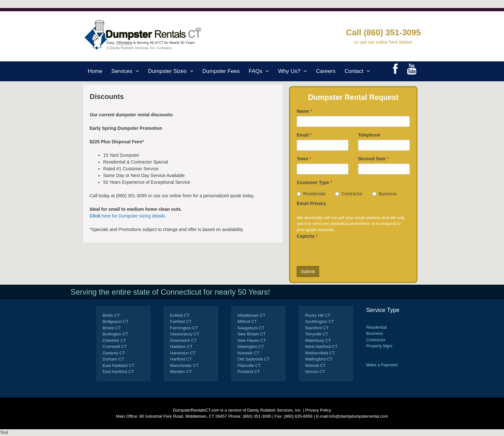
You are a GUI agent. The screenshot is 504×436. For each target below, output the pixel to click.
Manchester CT (184, 365)
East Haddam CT (119, 365)
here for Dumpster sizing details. (128, 216)
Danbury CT (114, 353)
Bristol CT (112, 328)
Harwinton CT (183, 353)
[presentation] (346, 254)
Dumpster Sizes (173, 71)
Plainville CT (249, 365)
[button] (138, 71)
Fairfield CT (181, 321)
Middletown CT (252, 315)
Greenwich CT (183, 340)
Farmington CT (184, 328)
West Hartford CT (321, 347)
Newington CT (251, 347)
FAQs (261, 71)
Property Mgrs (379, 346)
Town (304, 159)
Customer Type (314, 182)
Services (127, 71)
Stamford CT (317, 328)
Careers (326, 71)
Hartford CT (181, 359)
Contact (360, 71)
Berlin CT (111, 315)
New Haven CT (252, 340)
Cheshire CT (114, 340)
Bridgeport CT (116, 321)
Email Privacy (311, 203)
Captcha (307, 236)
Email (304, 135)
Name (304, 111)
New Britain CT (252, 334)
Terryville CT (317, 334)
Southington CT (319, 321)
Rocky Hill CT (318, 315)
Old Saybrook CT (254, 359)
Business (385, 194)
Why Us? (295, 71)
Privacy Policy (318, 410)
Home (95, 71)
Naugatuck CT (251, 328)
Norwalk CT (248, 353)
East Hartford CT (118, 372)
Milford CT (247, 321)
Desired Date (373, 159)
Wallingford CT (319, 359)
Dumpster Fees (221, 71)
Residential (311, 194)
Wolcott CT (315, 365)
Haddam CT (181, 347)
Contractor (349, 194)
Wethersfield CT (320, 353)
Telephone (369, 135)
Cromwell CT (115, 347)
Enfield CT (180, 315)
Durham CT (113, 359)
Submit (308, 271)
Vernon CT (315, 372)
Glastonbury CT (185, 334)
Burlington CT (115, 334)
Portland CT (249, 372)
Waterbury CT (318, 340)
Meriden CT (181, 372)
